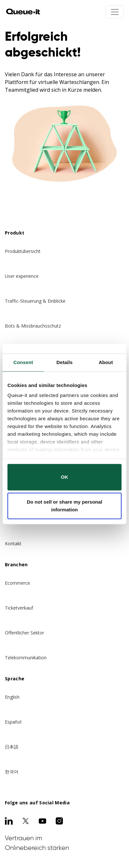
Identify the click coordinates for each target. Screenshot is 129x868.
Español (13, 722)
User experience (22, 276)
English (12, 697)
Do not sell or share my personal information (65, 506)
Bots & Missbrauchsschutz (33, 326)
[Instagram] (59, 821)
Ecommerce (18, 583)
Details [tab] (64, 362)
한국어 (12, 772)
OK (65, 477)
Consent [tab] (23, 362)
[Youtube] (42, 821)
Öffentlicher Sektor (24, 633)
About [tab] (106, 362)
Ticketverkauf (19, 608)
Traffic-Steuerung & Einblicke (35, 301)
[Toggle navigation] (115, 12)
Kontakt (13, 544)
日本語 (12, 747)
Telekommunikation (26, 658)
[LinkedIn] (9, 821)
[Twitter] (26, 821)
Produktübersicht (23, 251)
